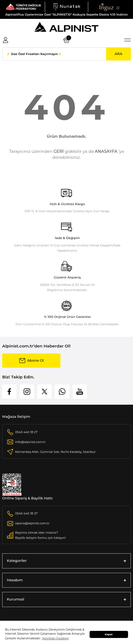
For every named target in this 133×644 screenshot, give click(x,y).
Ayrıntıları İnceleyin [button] (56, 638)
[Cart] (66, 40)
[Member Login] (5, 40)
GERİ (59, 151)
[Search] (66, 54)
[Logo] (23, 7)
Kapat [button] (109, 634)
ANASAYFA (106, 151)
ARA (118, 54)
